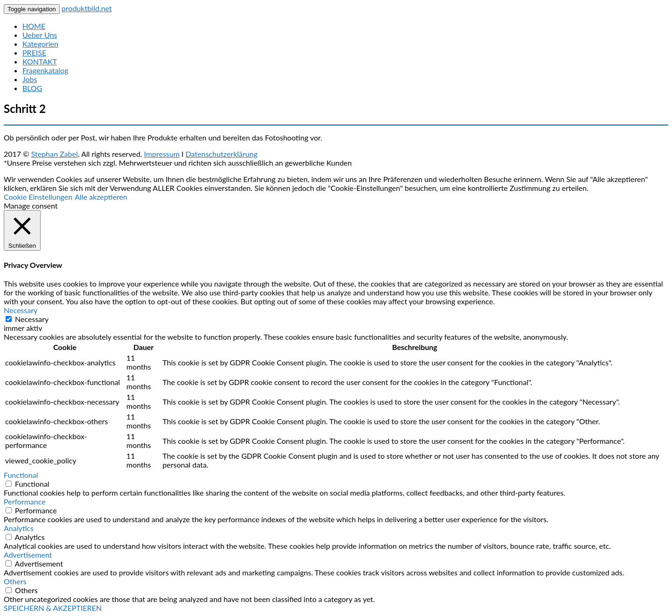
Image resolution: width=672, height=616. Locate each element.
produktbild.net (87, 8)
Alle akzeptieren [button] (101, 197)
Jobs (30, 79)
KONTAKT (40, 61)
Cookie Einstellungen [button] (38, 197)
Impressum (161, 154)
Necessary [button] (21, 310)
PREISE (34, 52)
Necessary (32, 319)
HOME (34, 26)
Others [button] (15, 581)
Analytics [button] (19, 528)
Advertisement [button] (28, 555)
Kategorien (40, 44)
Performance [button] (25, 501)
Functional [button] (21, 475)
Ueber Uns (40, 35)
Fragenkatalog (45, 70)
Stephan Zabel (55, 154)
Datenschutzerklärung (222, 154)
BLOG (32, 88)
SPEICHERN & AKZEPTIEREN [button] (53, 608)
